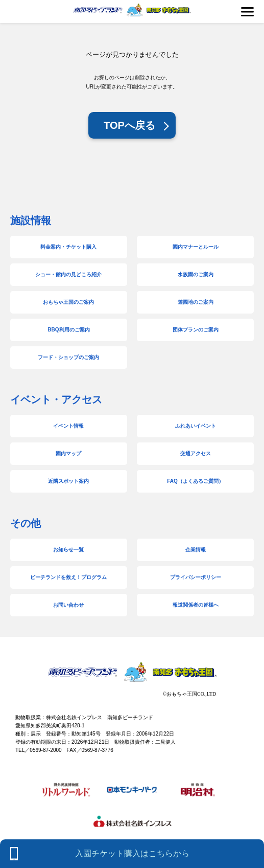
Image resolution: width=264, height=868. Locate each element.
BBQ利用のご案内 (68, 330)
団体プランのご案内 (196, 330)
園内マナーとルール (196, 247)
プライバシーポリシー (196, 577)
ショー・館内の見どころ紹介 (68, 274)
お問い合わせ (68, 605)
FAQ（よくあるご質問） (195, 481)
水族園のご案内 (196, 274)
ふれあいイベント (196, 426)
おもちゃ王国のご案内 (68, 302)
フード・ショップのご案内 (68, 357)
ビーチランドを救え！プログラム (68, 577)
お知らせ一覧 (68, 550)
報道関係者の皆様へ (196, 605)
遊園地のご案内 (196, 302)
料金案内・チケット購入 (68, 247)
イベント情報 (68, 426)
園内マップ (68, 453)
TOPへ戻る (129, 125)
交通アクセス (196, 453)
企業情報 (196, 550)
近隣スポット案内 (68, 481)
